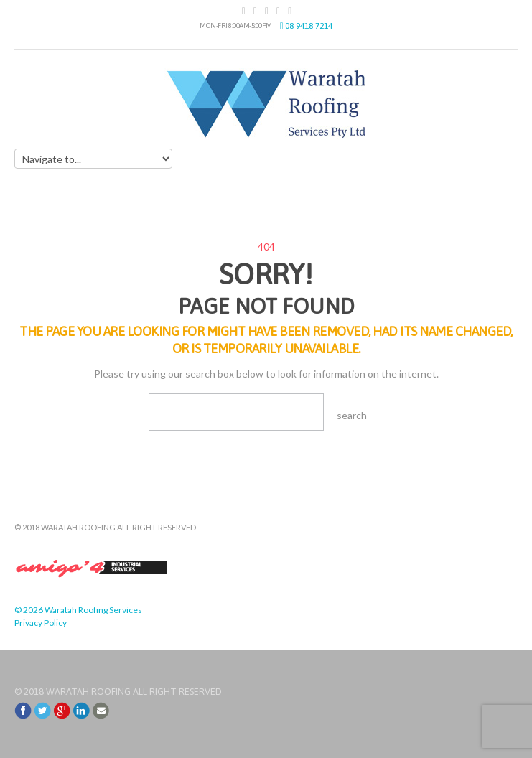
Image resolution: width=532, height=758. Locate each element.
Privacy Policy (41, 623)
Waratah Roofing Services (93, 610)
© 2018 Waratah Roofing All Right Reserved (118, 692)
